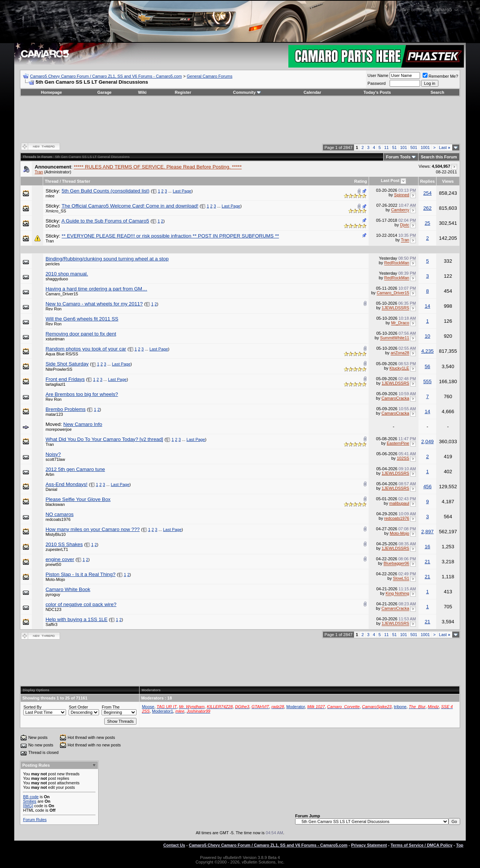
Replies (427, 181)
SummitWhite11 (395, 338)
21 (427, 562)
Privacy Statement (369, 845)
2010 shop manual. (67, 274)
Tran (39, 172)
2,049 (427, 442)
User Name (378, 75)
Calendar (312, 92)
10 (427, 336)
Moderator (295, 707)
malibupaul (399, 503)
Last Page (182, 191)
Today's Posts (377, 92)
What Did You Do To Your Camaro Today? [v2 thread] (104, 439)
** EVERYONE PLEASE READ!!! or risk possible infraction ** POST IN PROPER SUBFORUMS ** (170, 236)
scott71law (55, 459)
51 (394, 147)
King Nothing (397, 594)
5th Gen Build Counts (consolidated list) (105, 191)
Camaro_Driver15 (62, 294)
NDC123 (53, 609)
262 (427, 208)
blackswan (55, 504)
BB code (31, 797)
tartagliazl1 (55, 384)
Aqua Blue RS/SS (62, 354)
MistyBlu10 (55, 534)
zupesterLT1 (57, 549)
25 (427, 223)
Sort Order (78, 707)
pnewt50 (53, 564)
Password (376, 83)
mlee (50, 196)
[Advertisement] (240, 119)
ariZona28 (400, 353)
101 (403, 147)
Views (448, 181)
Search (437, 92)
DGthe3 (52, 226)
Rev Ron (53, 309)
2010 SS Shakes (64, 544)
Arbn (50, 474)
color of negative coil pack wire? (81, 604)
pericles (52, 264)
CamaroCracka (395, 398)
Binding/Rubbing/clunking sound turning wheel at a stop (107, 259)
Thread (52, 181)
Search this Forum (439, 157)
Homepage (51, 92)
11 (386, 147)
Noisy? (53, 454)
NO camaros (59, 514)
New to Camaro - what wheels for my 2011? (94, 304)
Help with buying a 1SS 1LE (76, 619)
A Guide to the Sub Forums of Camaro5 (105, 221)
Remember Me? (440, 76)
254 (427, 193)
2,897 (427, 532)
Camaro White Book (68, 589)
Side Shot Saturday (67, 364)
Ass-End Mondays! (66, 484)
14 (427, 306)
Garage (105, 92)
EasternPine (398, 443)
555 (427, 381)
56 (427, 366)
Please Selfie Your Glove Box (78, 499)
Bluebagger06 (397, 564)
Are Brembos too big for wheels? (82, 394)
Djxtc (405, 225)
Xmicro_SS (56, 211)
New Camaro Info (83, 424)
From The (110, 707)
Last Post (390, 181)
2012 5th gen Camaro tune (75, 469)
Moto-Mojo (399, 533)
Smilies (29, 801)
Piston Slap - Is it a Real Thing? (80, 574)
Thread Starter (76, 181)
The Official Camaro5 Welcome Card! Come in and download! (130, 206)
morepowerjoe (58, 429)
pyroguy (53, 594)
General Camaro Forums (210, 76)
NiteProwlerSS (59, 369)
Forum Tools (398, 157)
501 (414, 147)
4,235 (427, 351)
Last (445, 147)
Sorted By (32, 707)
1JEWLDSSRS (395, 308)
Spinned (402, 195)
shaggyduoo (57, 279)
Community (247, 92)
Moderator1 (162, 711)
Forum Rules (35, 820)
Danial (51, 489)
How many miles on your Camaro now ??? (92, 529)
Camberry (400, 210)
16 (427, 547)
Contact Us (174, 845)
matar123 (54, 414)
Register (183, 92)
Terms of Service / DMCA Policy (421, 845)
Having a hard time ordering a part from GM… (96, 289)
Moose (148, 707)
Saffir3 (51, 624)
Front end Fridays (65, 379)
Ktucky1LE (400, 368)
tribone (400, 707)
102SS (403, 458)
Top (460, 845)
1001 (425, 147)
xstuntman (55, 339)
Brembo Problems (65, 409)
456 (427, 487)
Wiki (142, 92)
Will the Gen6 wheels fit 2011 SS (82, 319)
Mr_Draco (400, 323)
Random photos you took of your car (86, 349)
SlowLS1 (401, 579)
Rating (360, 181)
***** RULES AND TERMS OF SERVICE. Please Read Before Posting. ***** (158, 167)
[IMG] (28, 806)
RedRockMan (397, 263)
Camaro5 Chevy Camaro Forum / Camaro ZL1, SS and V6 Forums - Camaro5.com (106, 76)
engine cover (60, 559)
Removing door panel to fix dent (81, 334)
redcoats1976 (58, 519)
